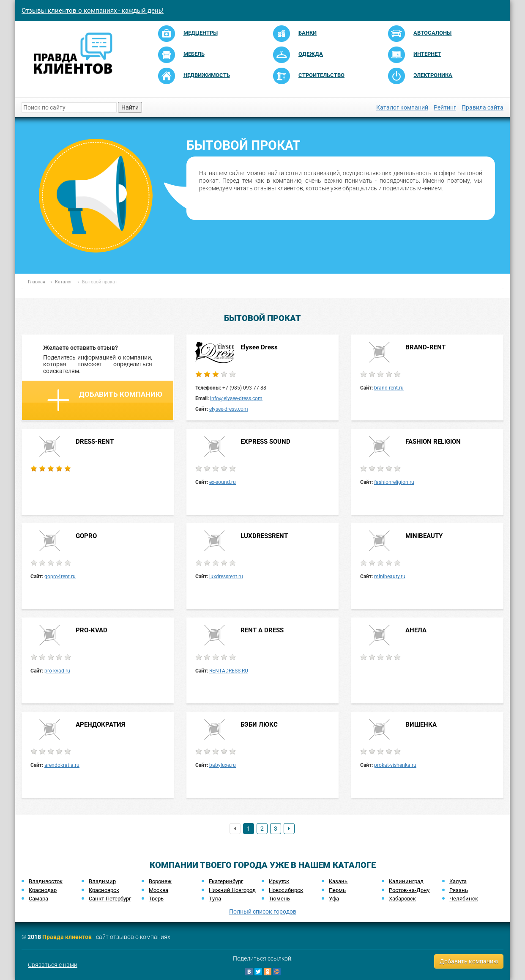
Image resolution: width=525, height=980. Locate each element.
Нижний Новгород (232, 890)
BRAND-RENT (425, 347)
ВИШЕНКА (421, 725)
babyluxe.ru (223, 765)
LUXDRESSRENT (264, 536)
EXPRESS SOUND (265, 442)
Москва (159, 890)
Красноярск (104, 890)
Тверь (156, 899)
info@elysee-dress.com (236, 398)
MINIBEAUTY (424, 536)
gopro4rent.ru (60, 576)
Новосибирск (286, 890)
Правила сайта (483, 107)
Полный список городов (263, 911)
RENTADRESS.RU (229, 671)
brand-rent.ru (389, 388)
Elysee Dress (259, 347)
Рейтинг (445, 107)
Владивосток (46, 881)
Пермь (337, 890)
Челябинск (464, 899)
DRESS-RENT (95, 442)
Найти (130, 107)
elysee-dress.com (229, 409)
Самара (38, 899)
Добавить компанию (105, 400)
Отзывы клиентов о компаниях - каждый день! (93, 11)
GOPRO (86, 536)
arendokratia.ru (62, 765)
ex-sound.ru (223, 482)
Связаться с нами (53, 965)
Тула (215, 899)
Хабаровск (402, 899)
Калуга (458, 881)
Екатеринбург (226, 881)
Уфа (334, 899)
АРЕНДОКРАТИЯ (100, 725)
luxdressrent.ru (226, 576)
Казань (338, 881)
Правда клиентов (67, 937)
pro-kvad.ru (57, 671)
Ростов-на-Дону (409, 890)
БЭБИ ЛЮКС (259, 725)
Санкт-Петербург (110, 899)
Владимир (102, 881)
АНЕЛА (416, 630)
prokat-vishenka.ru (395, 765)
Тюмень (279, 899)
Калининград (406, 881)
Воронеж (160, 881)
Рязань (459, 890)
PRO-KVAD (92, 630)
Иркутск (279, 881)
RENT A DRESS (262, 630)
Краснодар (43, 890)
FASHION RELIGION (433, 442)
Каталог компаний (402, 107)
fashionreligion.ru (394, 482)
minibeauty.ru (390, 576)
